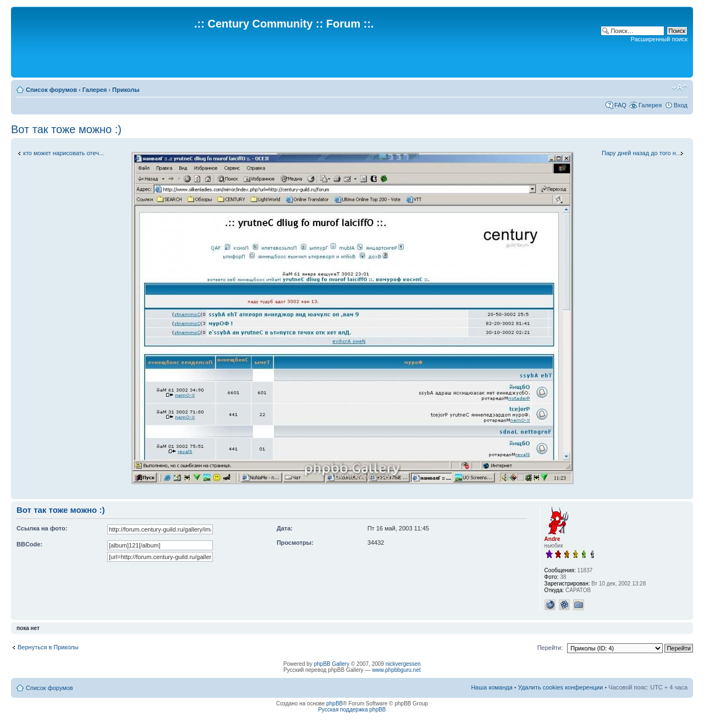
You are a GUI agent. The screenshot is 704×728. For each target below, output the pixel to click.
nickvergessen (403, 664)
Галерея (95, 90)
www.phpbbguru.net (396, 670)
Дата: (285, 528)
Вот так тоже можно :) (66, 129)
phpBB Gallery (332, 664)
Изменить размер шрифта (680, 87)
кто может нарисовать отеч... (64, 153)
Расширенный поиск (659, 39)
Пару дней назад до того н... (641, 153)
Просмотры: (295, 543)
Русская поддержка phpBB (352, 710)
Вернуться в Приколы (48, 647)
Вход (681, 105)
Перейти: (550, 648)
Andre (552, 539)
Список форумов (51, 90)
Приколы (126, 90)
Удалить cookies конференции (561, 687)
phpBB (334, 704)
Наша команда (491, 687)
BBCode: (29, 544)
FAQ (620, 105)
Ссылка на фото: (42, 528)
